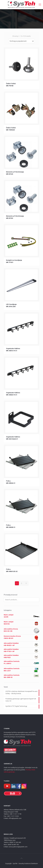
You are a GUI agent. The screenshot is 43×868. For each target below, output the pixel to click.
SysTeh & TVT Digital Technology (16, 706)
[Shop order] (22, 41)
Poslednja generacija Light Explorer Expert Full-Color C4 (21, 700)
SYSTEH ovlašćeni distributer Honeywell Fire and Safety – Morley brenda (21, 692)
